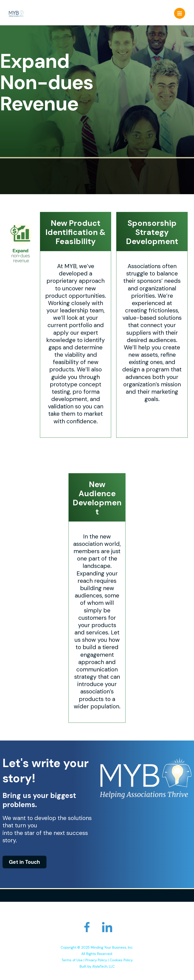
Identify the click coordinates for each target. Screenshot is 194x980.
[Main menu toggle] (180, 13)
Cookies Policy (121, 960)
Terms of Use (72, 960)
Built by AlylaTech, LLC (97, 966)
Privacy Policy (96, 960)
